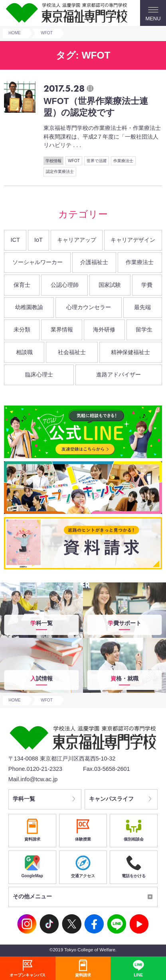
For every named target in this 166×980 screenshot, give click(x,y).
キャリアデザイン (133, 240)
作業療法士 (123, 161)
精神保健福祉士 (130, 352)
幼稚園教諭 (29, 307)
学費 (147, 285)
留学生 (144, 329)
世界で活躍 (97, 161)
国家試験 (110, 285)
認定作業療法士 (60, 171)
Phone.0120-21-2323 (35, 769)
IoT (39, 240)
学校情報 (53, 161)
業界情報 (62, 329)
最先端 (142, 307)
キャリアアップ (77, 240)
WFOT (74, 161)
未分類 (22, 329)
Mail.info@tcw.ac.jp (33, 779)
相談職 (24, 352)
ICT (15, 240)
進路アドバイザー (119, 374)
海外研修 (104, 329)
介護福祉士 (94, 262)
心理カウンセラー (89, 307)
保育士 (22, 285)
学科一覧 (24, 799)
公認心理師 (65, 285)
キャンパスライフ (112, 799)
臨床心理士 (39, 374)
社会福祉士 (72, 352)
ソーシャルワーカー (38, 262)
